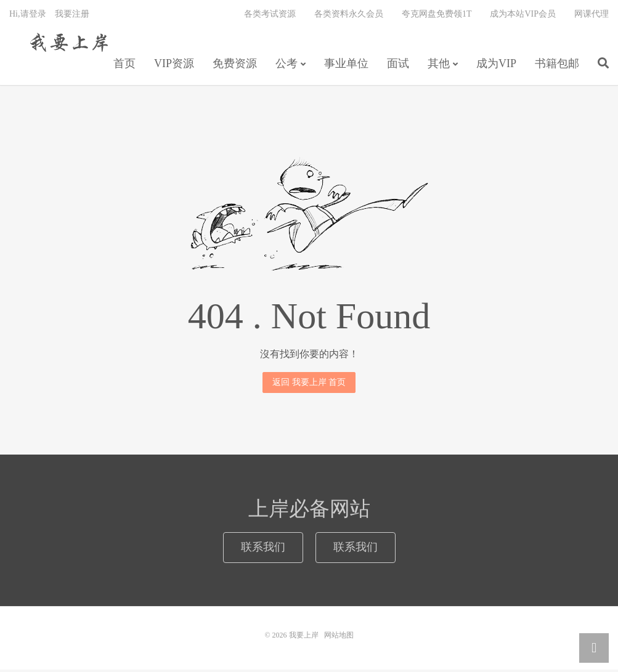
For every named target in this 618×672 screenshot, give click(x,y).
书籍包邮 (557, 65)
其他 (439, 65)
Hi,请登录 (28, 16)
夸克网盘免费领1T (437, 16)
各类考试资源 (270, 16)
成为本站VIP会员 (523, 16)
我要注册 (72, 16)
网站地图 (339, 638)
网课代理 (592, 16)
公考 (287, 65)
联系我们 (263, 549)
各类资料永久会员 (349, 16)
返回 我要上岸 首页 (309, 384)
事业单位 (346, 65)
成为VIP (496, 65)
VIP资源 (174, 65)
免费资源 (235, 65)
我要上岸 (67, 44)
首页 (124, 65)
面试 (398, 65)
